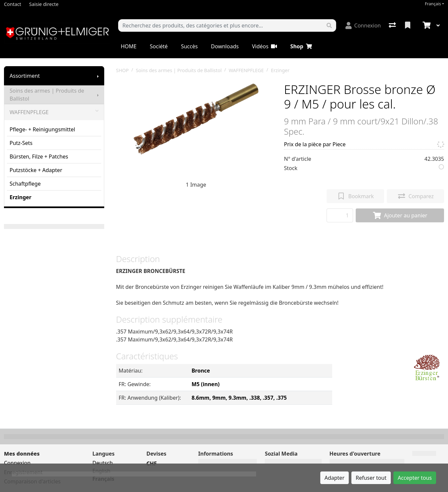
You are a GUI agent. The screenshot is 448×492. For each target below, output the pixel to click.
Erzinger (21, 197)
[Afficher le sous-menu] (98, 76)
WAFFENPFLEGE (54, 112)
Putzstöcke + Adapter (36, 170)
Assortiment (25, 76)
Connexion (17, 463)
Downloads (225, 46)
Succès (189, 46)
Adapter (335, 478)
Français (433, 4)
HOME (129, 46)
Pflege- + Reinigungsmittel (42, 129)
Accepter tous (415, 478)
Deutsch (103, 463)
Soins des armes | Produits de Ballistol (47, 95)
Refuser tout (371, 478)
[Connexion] (363, 25)
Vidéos (264, 46)
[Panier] (426, 25)
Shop (301, 46)
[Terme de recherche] (221, 25)
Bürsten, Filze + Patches (39, 157)
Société (159, 46)
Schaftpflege (25, 184)
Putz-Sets (21, 143)
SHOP (123, 70)
